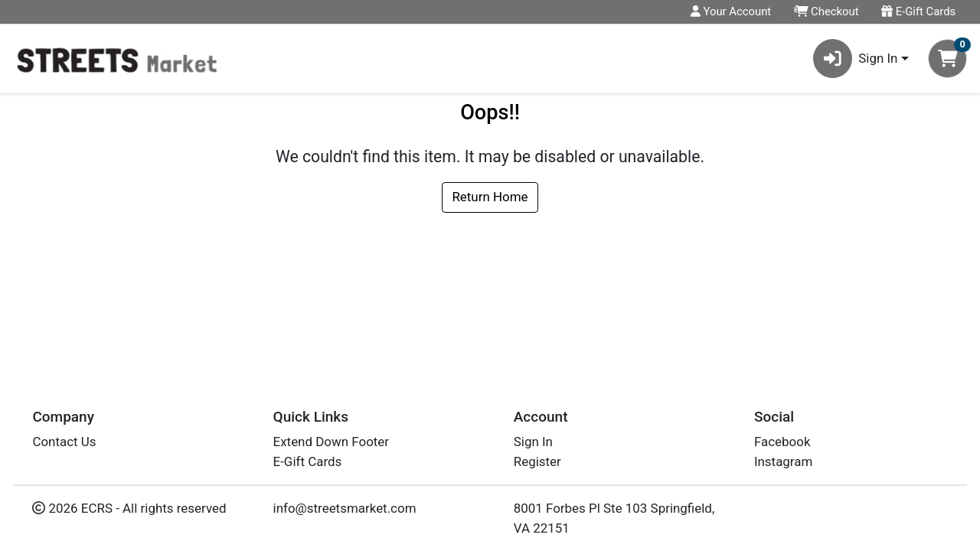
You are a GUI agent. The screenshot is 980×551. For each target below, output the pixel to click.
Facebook (782, 442)
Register (537, 461)
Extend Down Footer (332, 442)
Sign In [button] (856, 59)
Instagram (783, 461)
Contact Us (64, 442)
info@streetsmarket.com (345, 508)
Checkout (826, 11)
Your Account (731, 11)
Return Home (490, 197)
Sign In (533, 442)
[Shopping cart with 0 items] (947, 59)
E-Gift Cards (918, 11)
